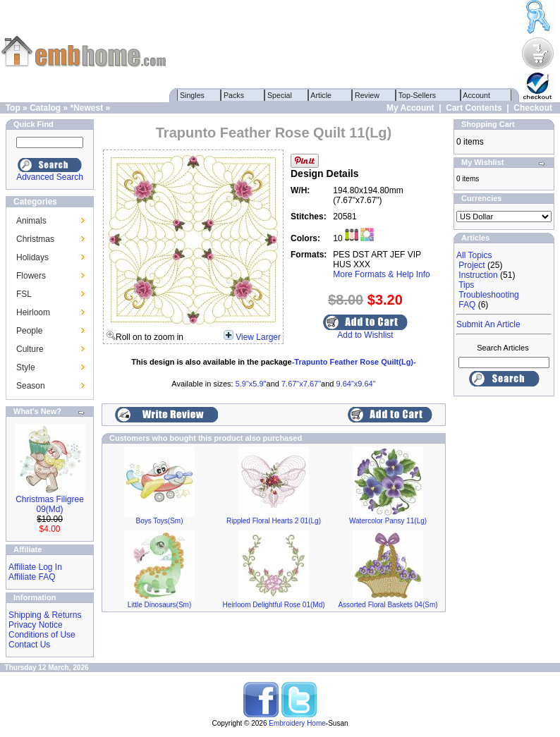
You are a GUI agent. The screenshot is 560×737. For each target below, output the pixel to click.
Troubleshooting (489, 295)
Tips (466, 285)
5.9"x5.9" (251, 384)
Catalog (45, 108)
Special (280, 95)
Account (477, 95)
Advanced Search (50, 177)
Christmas (35, 239)
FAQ (467, 305)
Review (367, 95)
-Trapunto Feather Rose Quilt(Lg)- (354, 362)
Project (471, 265)
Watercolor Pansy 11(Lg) (388, 521)
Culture (30, 349)
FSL (24, 294)
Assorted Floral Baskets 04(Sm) (388, 605)
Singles (192, 95)
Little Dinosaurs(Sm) (160, 605)
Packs (234, 95)
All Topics (474, 255)
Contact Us (29, 645)
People (29, 331)
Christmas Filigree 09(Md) (50, 504)
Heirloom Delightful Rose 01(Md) (273, 605)
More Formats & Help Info (381, 274)
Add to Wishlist (365, 335)
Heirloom (33, 312)
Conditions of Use (42, 635)
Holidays (32, 257)
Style (26, 367)
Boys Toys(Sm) (159, 521)
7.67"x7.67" (301, 384)
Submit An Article (488, 324)
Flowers (31, 276)
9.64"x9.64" (356, 384)
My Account (410, 108)
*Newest (86, 108)
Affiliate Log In (35, 567)
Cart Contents (474, 108)
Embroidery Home (297, 723)
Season (31, 386)
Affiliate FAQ (32, 577)
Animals (31, 221)
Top (13, 108)
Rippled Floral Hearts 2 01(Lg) (274, 521)
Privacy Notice (36, 625)
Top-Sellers (417, 95)
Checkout (533, 108)
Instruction (478, 275)
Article (321, 95)
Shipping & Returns (45, 615)
